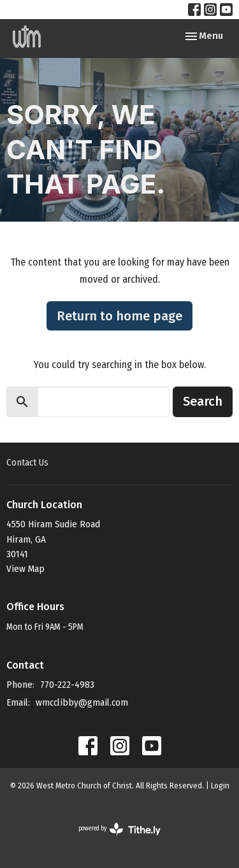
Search (203, 401)
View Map (25, 569)
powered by (119, 829)
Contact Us (27, 462)
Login (220, 786)
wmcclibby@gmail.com (82, 702)
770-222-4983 (67, 685)
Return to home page (119, 316)
